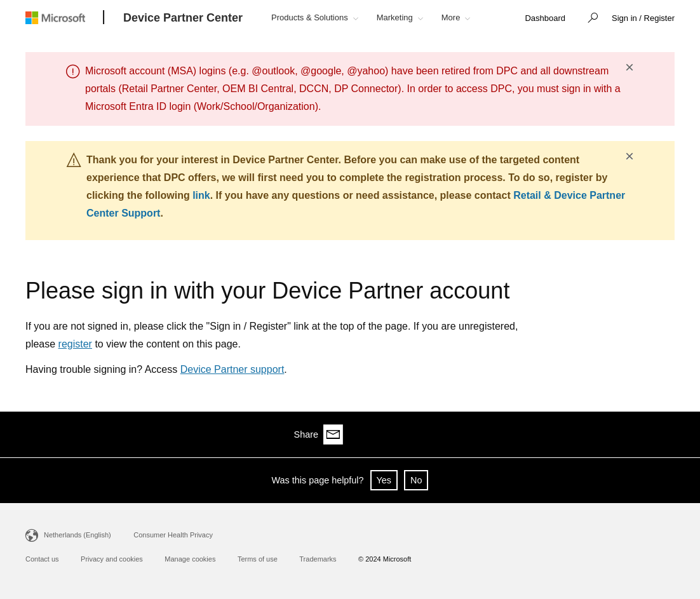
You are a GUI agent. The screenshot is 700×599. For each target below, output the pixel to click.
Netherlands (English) (77, 535)
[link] (545, 19)
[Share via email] (664, 434)
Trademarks (318, 559)
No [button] (416, 480)
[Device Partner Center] (183, 18)
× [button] (629, 67)
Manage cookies (190, 559)
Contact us (42, 559)
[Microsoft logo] (65, 17)
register (75, 344)
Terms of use (258, 559)
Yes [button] (384, 480)
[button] (589, 19)
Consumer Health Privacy (173, 535)
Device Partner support (232, 369)
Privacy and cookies (112, 559)
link (201, 195)
